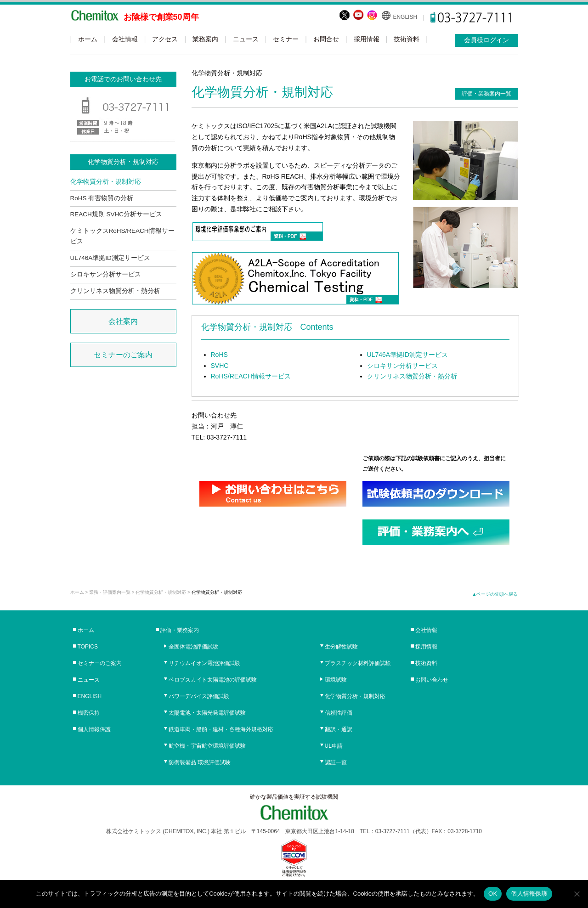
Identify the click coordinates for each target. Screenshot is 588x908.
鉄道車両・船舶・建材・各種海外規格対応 (221, 729)
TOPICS (88, 647)
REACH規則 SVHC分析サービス (116, 214)
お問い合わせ (432, 680)
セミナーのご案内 (123, 355)
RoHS (219, 355)
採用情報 (367, 39)
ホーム (88, 39)
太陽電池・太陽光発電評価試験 (207, 713)
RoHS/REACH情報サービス (251, 376)
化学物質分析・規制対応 (106, 182)
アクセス (165, 39)
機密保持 (89, 713)
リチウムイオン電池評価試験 (204, 663)
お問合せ (326, 39)
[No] (577, 894)
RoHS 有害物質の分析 (102, 198)
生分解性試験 (341, 647)
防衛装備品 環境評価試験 (200, 762)
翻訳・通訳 (339, 729)
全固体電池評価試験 (193, 647)
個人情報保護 (94, 729)
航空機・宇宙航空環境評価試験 (207, 746)
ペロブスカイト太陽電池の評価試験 (213, 680)
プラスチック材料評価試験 (358, 663)
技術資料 (407, 39)
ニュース (246, 39)
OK (493, 894)
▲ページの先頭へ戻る (495, 594)
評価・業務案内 (180, 630)
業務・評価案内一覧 (110, 592)
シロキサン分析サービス (402, 366)
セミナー (286, 39)
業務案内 (205, 39)
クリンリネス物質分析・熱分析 (412, 376)
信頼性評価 (339, 713)
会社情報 (125, 39)
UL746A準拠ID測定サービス (408, 355)
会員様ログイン (486, 40)
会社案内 (123, 321)
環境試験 (336, 680)
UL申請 (334, 746)
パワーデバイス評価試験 (199, 696)
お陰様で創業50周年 (161, 17)
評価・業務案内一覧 (486, 94)
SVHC (220, 366)
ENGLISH (405, 17)
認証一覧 (336, 762)
